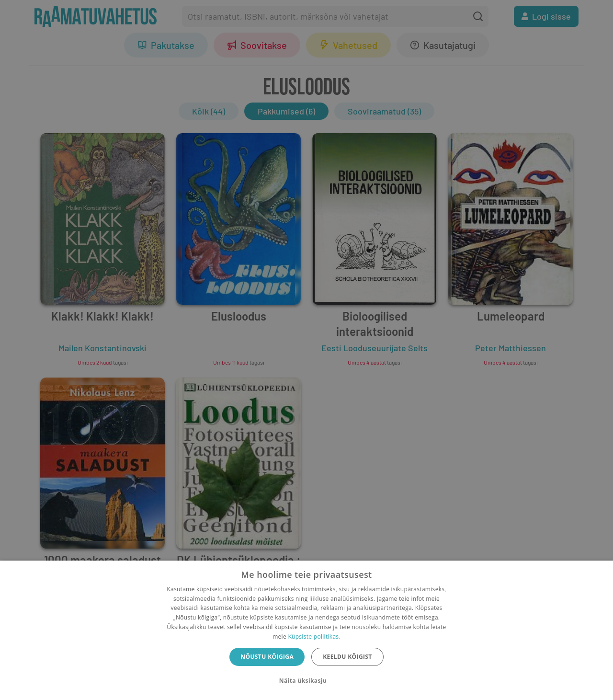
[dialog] (306, 630)
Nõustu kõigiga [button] (267, 657)
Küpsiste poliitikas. (314, 637)
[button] (306, 681)
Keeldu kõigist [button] (347, 657)
